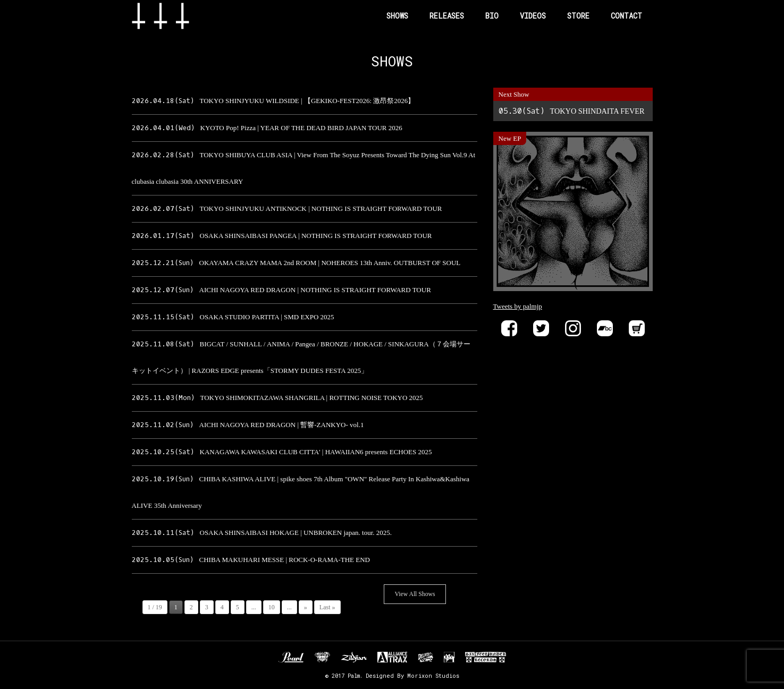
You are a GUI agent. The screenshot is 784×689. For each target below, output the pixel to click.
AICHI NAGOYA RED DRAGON (281, 290)
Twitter (541, 328)
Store (637, 328)
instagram (573, 328)
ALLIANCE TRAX (392, 657)
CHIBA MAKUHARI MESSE (251, 560)
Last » (327, 607)
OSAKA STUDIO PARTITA (233, 317)
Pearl (291, 657)
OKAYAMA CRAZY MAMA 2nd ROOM (296, 263)
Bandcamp (605, 328)
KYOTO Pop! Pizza (267, 128)
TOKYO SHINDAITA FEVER (572, 111)
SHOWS (397, 16)
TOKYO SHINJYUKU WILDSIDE (273, 101)
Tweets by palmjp (518, 306)
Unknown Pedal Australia (322, 657)
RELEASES (447, 16)
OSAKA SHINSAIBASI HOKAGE (262, 533)
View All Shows (415, 594)
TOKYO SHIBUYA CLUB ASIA (304, 168)
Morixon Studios (433, 676)
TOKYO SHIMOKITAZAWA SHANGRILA (277, 398)
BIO (492, 16)
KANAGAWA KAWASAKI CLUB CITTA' (282, 452)
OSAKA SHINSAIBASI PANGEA (282, 236)
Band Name (178, 16)
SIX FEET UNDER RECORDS (486, 657)
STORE (578, 16)
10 (272, 607)
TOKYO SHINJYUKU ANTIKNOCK (287, 209)
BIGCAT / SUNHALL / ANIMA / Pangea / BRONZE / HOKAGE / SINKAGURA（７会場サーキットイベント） (301, 357)
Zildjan (354, 657)
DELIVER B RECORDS (425, 657)
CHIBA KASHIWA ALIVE (301, 492)
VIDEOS (533, 16)
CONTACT (626, 16)
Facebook (509, 328)
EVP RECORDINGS (449, 657)
